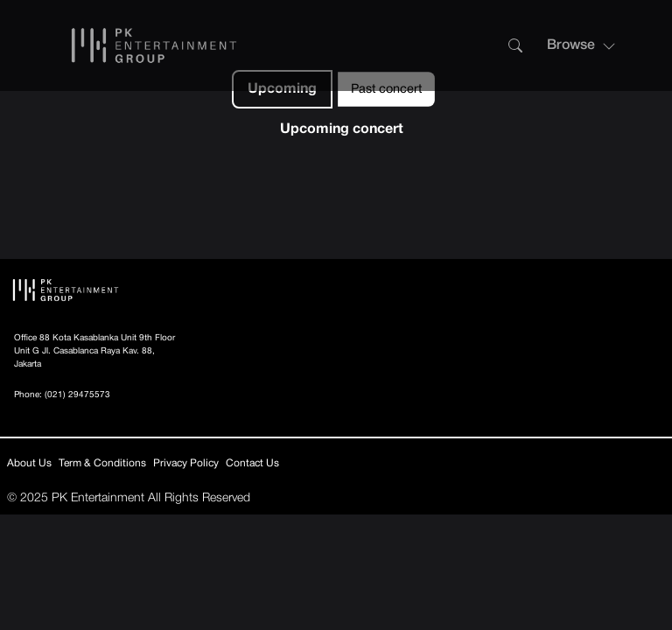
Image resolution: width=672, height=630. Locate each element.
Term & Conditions (102, 463)
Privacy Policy (186, 463)
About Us (29, 463)
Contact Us (252, 463)
